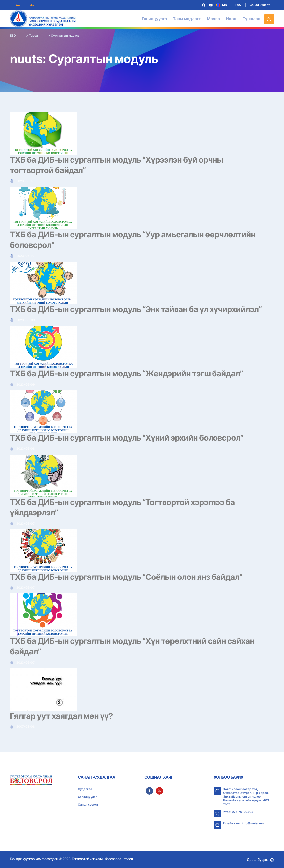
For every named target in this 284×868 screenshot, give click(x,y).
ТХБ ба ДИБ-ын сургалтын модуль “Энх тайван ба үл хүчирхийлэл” (136, 309)
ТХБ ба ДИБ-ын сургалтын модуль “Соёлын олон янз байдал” (126, 577)
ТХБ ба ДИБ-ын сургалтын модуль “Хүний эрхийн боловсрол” (127, 438)
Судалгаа (85, 789)
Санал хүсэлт (260, 5)
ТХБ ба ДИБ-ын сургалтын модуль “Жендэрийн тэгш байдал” (126, 373)
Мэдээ (213, 19)
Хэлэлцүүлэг (88, 797)
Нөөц (231, 19)
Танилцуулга (154, 19)
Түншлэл (251, 19)
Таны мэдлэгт (187, 19)
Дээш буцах (260, 859)
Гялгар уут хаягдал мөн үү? (61, 716)
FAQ (238, 5)
